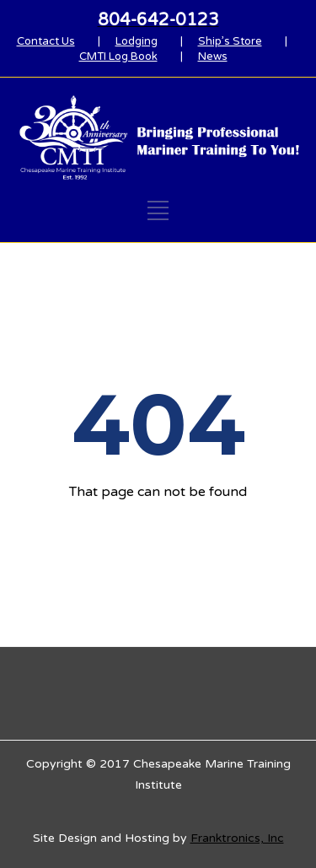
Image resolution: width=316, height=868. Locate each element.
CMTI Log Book (118, 57)
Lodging (137, 41)
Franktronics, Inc (237, 838)
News (213, 57)
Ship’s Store (230, 41)
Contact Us (46, 41)
